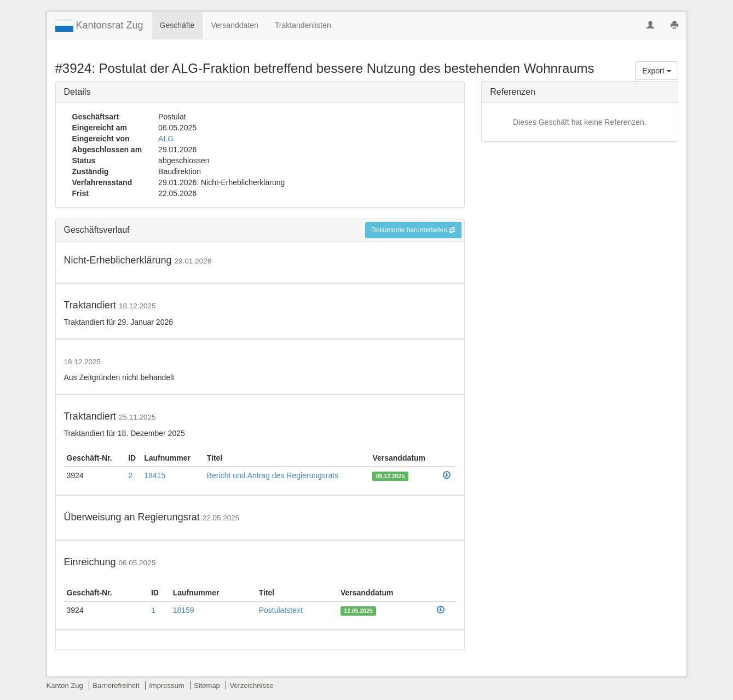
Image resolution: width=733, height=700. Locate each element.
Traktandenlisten (303, 25)
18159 (184, 610)
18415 (155, 475)
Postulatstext (281, 610)
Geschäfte (177, 25)
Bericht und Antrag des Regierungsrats (273, 475)
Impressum (166, 685)
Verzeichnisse (251, 685)
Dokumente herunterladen (413, 230)
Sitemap (207, 685)
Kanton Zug (65, 685)
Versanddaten (234, 25)
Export (656, 71)
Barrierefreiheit (116, 685)
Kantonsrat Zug (99, 26)
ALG (166, 139)
